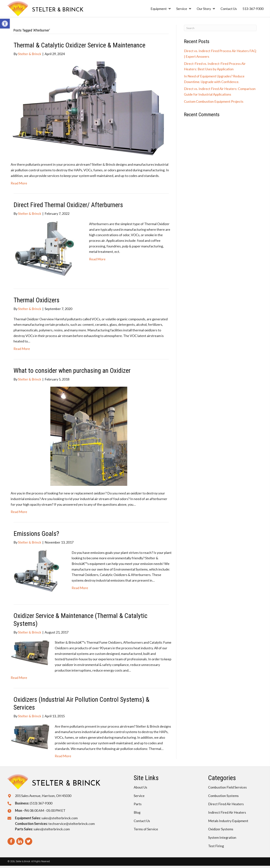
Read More (19, 183)
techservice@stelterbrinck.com (72, 824)
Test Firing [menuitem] (216, 846)
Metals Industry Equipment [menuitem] (228, 821)
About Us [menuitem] (140, 787)
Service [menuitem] (139, 796)
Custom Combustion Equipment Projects (214, 101)
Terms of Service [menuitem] (146, 829)
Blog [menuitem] (137, 812)
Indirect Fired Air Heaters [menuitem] (227, 812)
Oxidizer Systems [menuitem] (221, 829)
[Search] (220, 28)
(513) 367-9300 (41, 803)
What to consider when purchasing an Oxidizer (72, 371)
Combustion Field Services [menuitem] (227, 787)
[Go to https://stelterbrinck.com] (45, 9)
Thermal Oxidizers (36, 300)
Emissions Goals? (36, 534)
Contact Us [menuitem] (142, 821)
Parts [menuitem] (138, 804)
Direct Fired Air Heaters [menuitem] (226, 804)
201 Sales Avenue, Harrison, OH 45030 (43, 796)
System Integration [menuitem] (222, 837)
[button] (5, 24)
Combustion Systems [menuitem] (223, 796)
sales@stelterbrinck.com (60, 818)
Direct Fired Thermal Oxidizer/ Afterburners (68, 205)
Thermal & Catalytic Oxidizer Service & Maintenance (79, 45)
